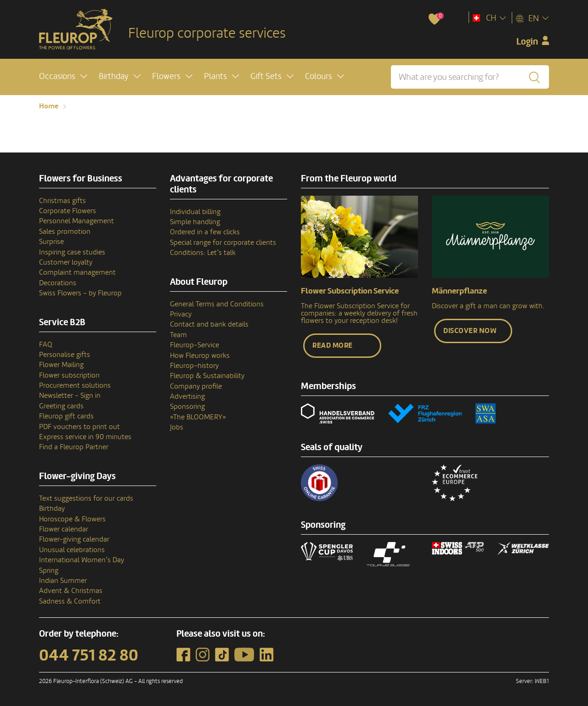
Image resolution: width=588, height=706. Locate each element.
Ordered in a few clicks (205, 232)
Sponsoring (187, 407)
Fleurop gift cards (66, 416)
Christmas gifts (62, 201)
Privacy (181, 314)
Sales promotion (65, 232)
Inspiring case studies (72, 252)
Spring (49, 570)
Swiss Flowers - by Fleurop (80, 293)
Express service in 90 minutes (85, 437)
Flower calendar (64, 529)
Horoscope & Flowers (72, 519)
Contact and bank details (209, 324)
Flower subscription (69, 375)
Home (49, 106)
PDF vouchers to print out (79, 427)
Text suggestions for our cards (86, 498)
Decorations (58, 283)
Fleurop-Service (195, 345)
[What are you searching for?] (470, 77)
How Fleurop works (200, 356)
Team (178, 335)
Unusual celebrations (72, 550)
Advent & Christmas (71, 591)
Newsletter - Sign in (70, 395)
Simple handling (195, 222)
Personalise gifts (65, 355)
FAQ (46, 345)
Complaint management (77, 272)
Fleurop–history (194, 366)
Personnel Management (76, 221)
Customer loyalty (66, 262)
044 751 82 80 (89, 655)
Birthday (52, 508)
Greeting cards (61, 406)
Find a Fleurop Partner (74, 447)
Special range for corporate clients (223, 243)
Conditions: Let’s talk (203, 253)
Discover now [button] (470, 331)
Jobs (177, 427)
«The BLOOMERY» (198, 417)
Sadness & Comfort (70, 601)
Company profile (196, 386)
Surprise (51, 242)
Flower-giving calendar (74, 539)
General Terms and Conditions (217, 304)
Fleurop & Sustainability (207, 376)
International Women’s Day (82, 560)
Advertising (187, 396)
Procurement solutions (75, 385)
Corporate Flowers (68, 211)
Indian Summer (63, 581)
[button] (63, 76)
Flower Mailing (61, 365)
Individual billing (195, 212)
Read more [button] (333, 345)
